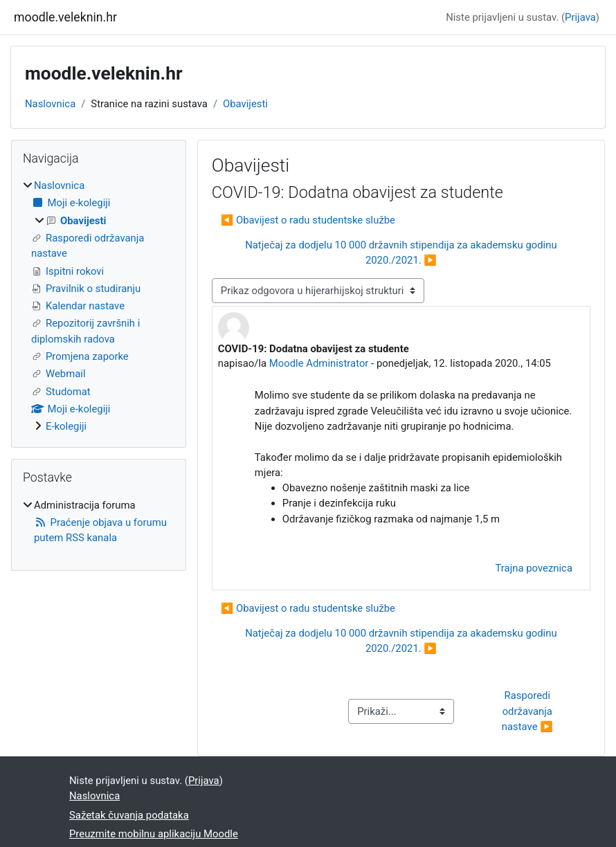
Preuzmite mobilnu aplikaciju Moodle (154, 834)
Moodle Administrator (319, 363)
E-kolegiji (66, 426)
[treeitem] (99, 306)
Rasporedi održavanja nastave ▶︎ (528, 711)
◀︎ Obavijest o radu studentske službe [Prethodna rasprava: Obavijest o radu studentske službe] (308, 220)
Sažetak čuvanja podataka (129, 815)
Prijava (580, 17)
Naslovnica (50, 104)
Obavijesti (245, 104)
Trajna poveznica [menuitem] (534, 568)
